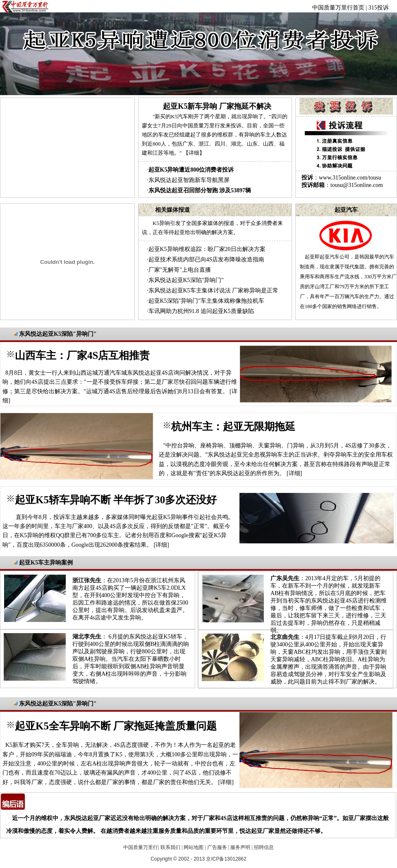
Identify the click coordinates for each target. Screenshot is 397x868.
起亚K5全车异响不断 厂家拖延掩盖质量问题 (116, 726)
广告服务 (217, 847)
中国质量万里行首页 (338, 8)
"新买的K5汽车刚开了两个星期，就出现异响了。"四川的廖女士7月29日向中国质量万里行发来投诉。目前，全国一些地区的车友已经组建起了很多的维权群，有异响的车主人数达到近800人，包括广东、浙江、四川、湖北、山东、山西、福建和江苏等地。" (215, 135)
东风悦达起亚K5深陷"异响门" (186, 280)
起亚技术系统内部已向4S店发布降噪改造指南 (207, 259)
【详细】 (194, 153)
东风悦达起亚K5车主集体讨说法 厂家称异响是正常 (214, 291)
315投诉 (379, 8)
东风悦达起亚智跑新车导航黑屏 (189, 180)
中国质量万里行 (141, 847)
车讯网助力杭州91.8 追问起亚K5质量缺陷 (201, 311)
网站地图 (194, 847)
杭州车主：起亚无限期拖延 (233, 427)
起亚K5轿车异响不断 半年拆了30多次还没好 (116, 500)
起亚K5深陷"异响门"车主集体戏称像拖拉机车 (207, 301)
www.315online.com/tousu (350, 178)
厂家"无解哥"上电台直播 (180, 270)
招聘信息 (264, 847)
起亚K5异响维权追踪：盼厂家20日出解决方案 (207, 249)
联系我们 (170, 847)
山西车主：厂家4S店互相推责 (82, 355)
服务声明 (240, 847)
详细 (294, 473)
